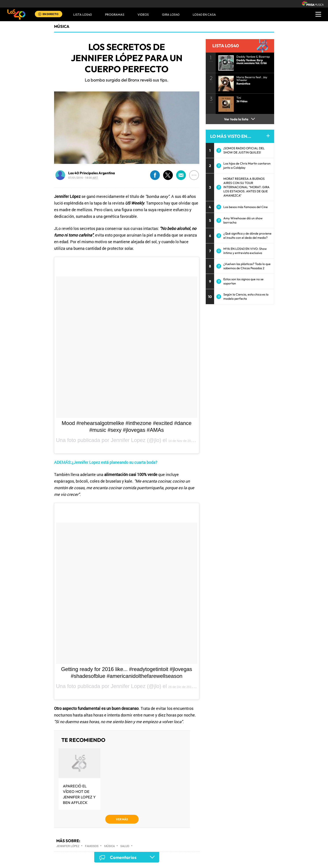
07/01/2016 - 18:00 (83, 178)
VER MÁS (122, 819)
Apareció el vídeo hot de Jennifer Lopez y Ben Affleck (79, 794)
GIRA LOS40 (171, 15)
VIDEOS (143, 15)
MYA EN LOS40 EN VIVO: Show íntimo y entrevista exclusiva (245, 251)
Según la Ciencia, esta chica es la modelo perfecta (246, 297)
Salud (125, 846)
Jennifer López (68, 846)
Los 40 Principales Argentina (92, 173)
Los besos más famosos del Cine (246, 207)
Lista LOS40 (83, 15)
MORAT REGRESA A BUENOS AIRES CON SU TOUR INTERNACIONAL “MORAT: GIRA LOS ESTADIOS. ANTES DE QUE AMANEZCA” (246, 187)
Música (62, 26)
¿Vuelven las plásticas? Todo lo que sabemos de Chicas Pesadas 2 (247, 266)
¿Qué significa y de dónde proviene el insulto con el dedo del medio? (247, 236)
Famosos (92, 846)
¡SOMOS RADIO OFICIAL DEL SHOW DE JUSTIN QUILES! (244, 150)
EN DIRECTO (51, 14)
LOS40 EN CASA (204, 15)
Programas (115, 15)
